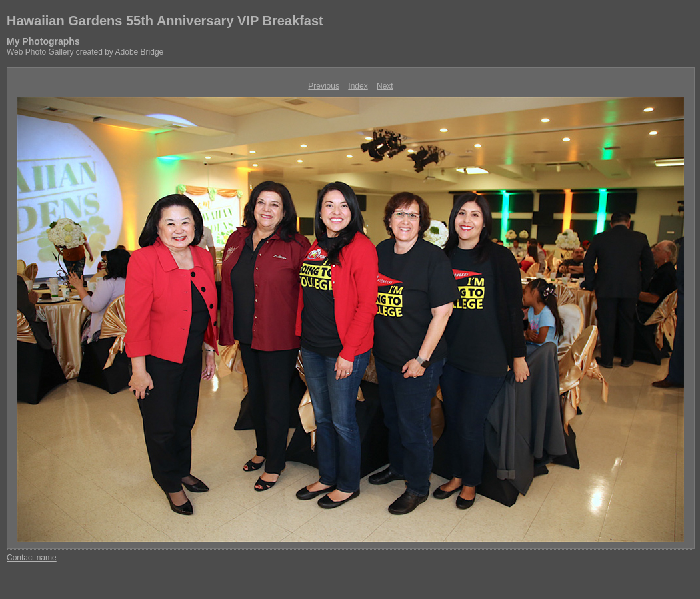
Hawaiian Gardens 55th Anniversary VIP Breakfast (165, 21)
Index (358, 86)
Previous (324, 86)
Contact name (32, 558)
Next (385, 86)
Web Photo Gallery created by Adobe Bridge (85, 52)
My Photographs (43, 41)
